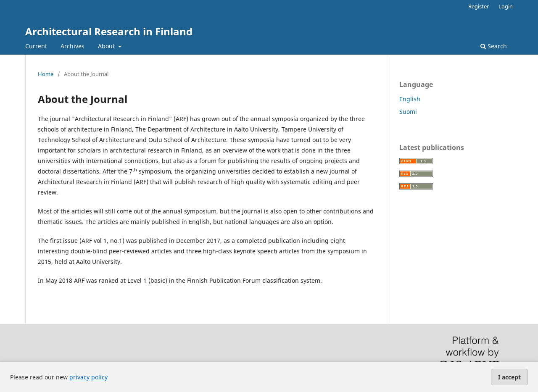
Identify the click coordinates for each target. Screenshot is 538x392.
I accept (509, 377)
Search (494, 46)
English (410, 99)
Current (36, 46)
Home (46, 74)
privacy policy (88, 377)
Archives (73, 46)
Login (506, 6)
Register (479, 6)
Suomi (408, 112)
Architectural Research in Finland (109, 31)
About (107, 46)
